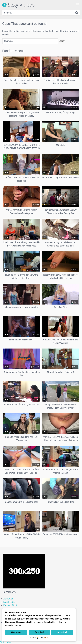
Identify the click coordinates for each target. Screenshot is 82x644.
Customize (16, 632)
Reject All (39, 632)
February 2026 (10, 605)
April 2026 (8, 599)
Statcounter (5, 642)
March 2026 (9, 602)
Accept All (62, 632)
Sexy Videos (18, 5)
